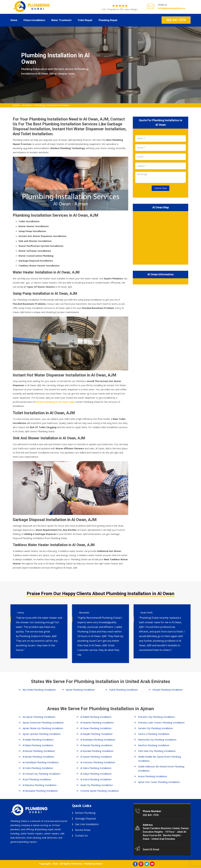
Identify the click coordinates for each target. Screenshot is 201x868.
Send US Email (151, 849)
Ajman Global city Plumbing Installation (43, 728)
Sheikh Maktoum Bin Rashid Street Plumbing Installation (161, 769)
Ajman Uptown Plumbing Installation (42, 734)
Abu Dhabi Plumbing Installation (39, 690)
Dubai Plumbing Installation (124, 690)
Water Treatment (61, 20)
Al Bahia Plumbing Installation (38, 745)
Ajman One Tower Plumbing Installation (159, 782)
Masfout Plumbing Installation (154, 745)
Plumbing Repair (108, 20)
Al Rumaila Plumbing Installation (97, 751)
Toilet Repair (85, 20)
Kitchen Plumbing (85, 813)
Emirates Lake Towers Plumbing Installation (161, 722)
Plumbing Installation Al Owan (52, 105)
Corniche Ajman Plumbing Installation (100, 791)
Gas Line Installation (87, 824)
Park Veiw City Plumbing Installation (157, 751)
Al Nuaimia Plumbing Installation (97, 722)
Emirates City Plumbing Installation (156, 717)
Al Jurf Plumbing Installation (37, 779)
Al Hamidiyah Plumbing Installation (41, 762)
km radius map (161, 237)
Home (14, 20)
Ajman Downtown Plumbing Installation (43, 722)
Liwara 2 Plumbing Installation (154, 734)
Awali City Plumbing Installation (97, 785)
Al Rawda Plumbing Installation (96, 745)
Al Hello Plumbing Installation (38, 768)
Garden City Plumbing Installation (156, 728)
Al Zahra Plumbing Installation (96, 768)
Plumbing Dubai (93, 864)
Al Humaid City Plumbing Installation (41, 774)
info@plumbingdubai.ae (172, 8)
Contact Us (81, 836)
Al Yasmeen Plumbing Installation (98, 762)
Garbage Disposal (85, 819)
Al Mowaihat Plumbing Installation (40, 791)
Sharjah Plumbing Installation (168, 690)
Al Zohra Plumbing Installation (96, 779)
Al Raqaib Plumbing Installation (96, 734)
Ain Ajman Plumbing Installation (39, 717)
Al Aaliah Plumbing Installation (38, 740)
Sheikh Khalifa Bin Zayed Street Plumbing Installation (160, 759)
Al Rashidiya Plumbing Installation (98, 740)
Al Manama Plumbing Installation (40, 785)
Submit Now (161, 188)
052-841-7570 (176, 20)
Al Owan (27, 105)
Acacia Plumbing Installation (153, 776)
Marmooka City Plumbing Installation (157, 740)
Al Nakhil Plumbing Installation (96, 717)
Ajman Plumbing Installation (80, 690)
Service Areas (83, 830)
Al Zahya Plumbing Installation (96, 774)
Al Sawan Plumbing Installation (96, 757)
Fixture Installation (34, 20)
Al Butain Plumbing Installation (38, 757)
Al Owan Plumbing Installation (96, 728)
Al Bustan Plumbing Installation (39, 751)
